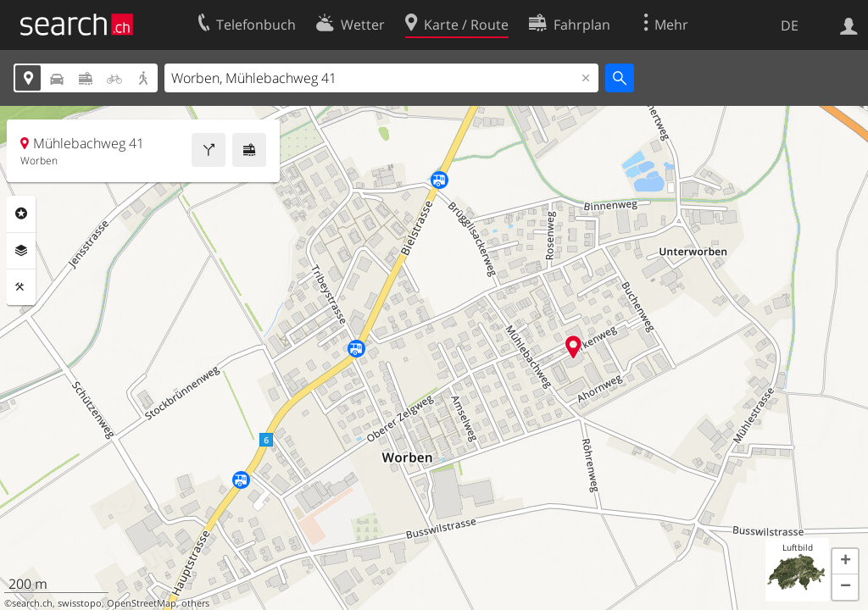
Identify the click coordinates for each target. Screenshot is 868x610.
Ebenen (21, 251)
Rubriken (21, 213)
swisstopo (80, 603)
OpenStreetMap (142, 603)
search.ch (32, 603)
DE (790, 25)
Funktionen (21, 287)
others (195, 603)
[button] (845, 562)
